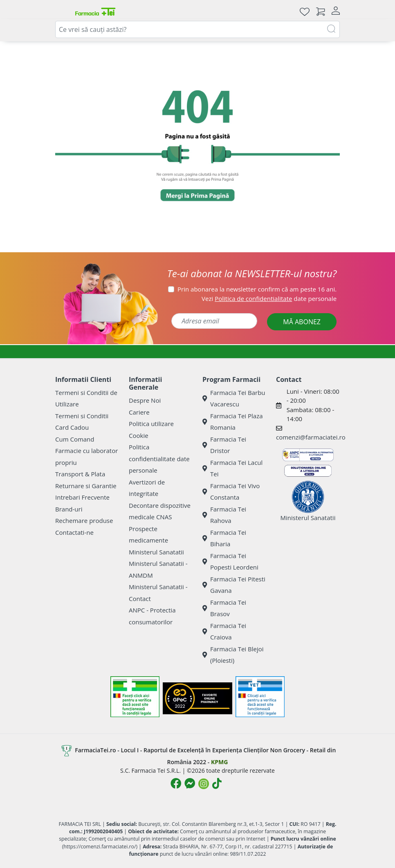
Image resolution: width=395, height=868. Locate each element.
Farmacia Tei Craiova (224, 631)
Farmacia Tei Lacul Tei (232, 468)
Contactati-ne (74, 532)
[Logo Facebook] (176, 783)
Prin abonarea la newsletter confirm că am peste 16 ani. (257, 289)
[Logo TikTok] (217, 783)
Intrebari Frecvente (82, 497)
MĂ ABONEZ (302, 322)
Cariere (139, 412)
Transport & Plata (80, 474)
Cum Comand (75, 439)
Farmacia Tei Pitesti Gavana (234, 585)
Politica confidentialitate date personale (159, 459)
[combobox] (197, 29)
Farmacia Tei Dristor (224, 445)
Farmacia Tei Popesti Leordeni (230, 562)
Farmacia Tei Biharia (224, 538)
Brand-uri (69, 509)
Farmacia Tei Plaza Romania (233, 422)
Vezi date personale (269, 298)
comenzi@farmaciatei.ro (311, 437)
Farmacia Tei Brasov (224, 608)
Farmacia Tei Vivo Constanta (231, 492)
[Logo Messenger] (190, 783)
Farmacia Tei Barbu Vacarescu (234, 398)
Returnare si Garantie (86, 486)
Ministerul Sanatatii (156, 552)
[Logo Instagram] (204, 784)
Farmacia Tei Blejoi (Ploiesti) (233, 655)
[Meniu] (62, 11)
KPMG (219, 762)
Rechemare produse (84, 520)
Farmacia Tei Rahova (224, 515)
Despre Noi (145, 400)
